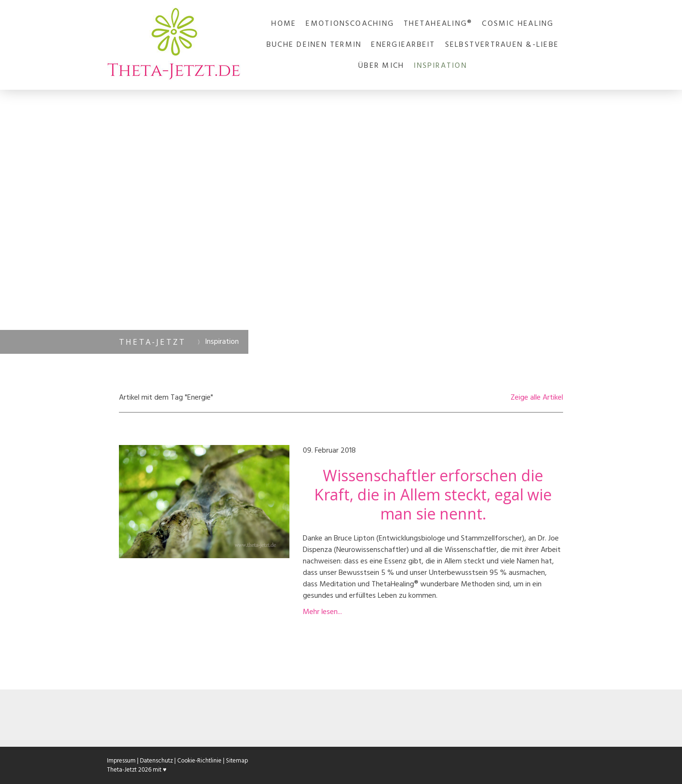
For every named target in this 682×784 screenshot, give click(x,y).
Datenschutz (156, 761)
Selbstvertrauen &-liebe (502, 45)
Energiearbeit (403, 45)
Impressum (121, 761)
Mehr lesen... (322, 612)
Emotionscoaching (350, 24)
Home (284, 24)
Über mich (381, 66)
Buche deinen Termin (314, 45)
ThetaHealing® (438, 24)
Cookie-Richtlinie (199, 761)
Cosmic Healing (518, 24)
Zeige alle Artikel (537, 398)
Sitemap (237, 761)
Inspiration (440, 66)
